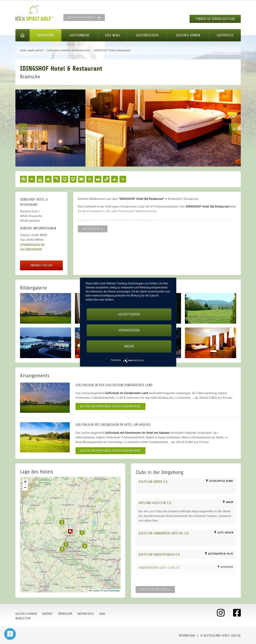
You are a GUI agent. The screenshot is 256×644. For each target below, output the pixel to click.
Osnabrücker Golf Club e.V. (159, 568)
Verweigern (129, 330)
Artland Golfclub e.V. (155, 503)
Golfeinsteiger (147, 35)
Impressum (65, 614)
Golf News (112, 35)
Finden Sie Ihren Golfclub (215, 19)
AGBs (102, 614)
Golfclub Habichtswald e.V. (159, 554)
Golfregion (45, 35)
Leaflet (94, 591)
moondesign (187, 636)
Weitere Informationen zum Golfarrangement (110, 406)
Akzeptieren (129, 314)
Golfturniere (80, 35)
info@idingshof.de (32, 244)
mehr (129, 346)
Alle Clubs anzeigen (155, 590)
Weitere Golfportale (82, 18)
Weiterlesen (93, 229)
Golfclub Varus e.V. (153, 482)
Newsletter (23, 618)
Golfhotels (225, 35)
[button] (70, 532)
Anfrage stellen (41, 265)
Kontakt (47, 614)
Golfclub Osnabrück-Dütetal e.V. (164, 533)
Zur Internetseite (31, 249)
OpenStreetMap (111, 591)
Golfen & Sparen (188, 35)
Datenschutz (86, 614)
